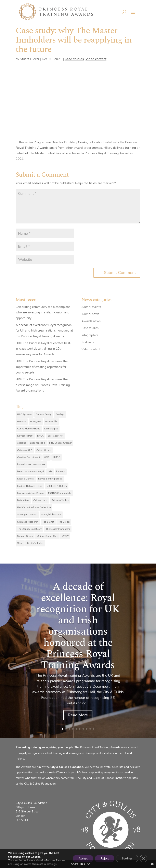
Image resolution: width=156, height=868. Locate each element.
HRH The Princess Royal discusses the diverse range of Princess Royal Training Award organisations (43, 385)
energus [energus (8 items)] (22, 443)
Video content (96, 59)
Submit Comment (120, 273)
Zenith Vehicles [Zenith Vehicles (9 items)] (35, 543)
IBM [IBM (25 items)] (50, 472)
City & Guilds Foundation (67, 767)
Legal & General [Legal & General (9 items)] (26, 479)
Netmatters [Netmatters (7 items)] (23, 500)
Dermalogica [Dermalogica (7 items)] (51, 429)
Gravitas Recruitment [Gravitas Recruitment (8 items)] (29, 457)
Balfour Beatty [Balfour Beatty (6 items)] (44, 414)
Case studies (74, 59)
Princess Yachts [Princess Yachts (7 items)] (60, 500)
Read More (78, 715)
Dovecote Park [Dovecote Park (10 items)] (25, 436)
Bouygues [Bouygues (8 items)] (36, 421)
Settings (127, 859)
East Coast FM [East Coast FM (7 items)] (56, 436)
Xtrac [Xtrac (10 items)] (20, 543)
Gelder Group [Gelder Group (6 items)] (44, 450)
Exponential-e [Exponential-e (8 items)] (38, 443)
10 (94, 729)
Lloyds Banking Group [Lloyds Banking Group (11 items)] (50, 479)
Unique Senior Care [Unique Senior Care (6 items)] (47, 536)
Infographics (90, 335)
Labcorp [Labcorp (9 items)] (61, 472)
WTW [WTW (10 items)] (65, 536)
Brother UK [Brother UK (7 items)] (51, 421)
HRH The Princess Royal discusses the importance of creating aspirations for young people (42, 367)
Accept (81, 859)
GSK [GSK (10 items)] (47, 457)
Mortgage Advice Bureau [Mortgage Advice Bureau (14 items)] (31, 493)
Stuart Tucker (30, 59)
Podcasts (88, 342)
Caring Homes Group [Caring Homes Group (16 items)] (29, 429)
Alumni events (91, 307)
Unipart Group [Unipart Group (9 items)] (25, 536)
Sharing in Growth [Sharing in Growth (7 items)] (27, 514)
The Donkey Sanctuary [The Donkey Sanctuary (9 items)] (29, 529)
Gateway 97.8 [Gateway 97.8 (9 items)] (25, 450)
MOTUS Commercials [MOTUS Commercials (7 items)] (60, 493)
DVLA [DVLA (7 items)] (40, 436)
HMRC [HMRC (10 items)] (57, 457)
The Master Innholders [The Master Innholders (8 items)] (58, 529)
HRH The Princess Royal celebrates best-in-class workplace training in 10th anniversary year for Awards (43, 349)
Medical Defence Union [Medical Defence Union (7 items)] (30, 486)
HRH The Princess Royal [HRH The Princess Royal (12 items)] (31, 472)
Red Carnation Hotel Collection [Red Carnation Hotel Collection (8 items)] (34, 507)
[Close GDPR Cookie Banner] (143, 859)
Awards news (91, 321)
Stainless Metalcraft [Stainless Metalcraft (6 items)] (28, 522)
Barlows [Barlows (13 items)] (22, 421)
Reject (103, 859)
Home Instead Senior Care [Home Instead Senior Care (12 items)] (31, 464)
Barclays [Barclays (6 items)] (60, 414)
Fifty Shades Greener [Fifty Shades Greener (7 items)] (60, 443)
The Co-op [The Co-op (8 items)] (64, 522)
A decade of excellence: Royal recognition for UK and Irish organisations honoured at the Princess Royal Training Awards (44, 331)
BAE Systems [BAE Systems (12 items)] (25, 414)
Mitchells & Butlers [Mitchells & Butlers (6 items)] (57, 486)
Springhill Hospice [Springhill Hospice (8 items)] (51, 514)
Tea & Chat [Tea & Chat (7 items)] (48, 522)
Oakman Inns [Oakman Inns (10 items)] (40, 500)
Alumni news (90, 314)
